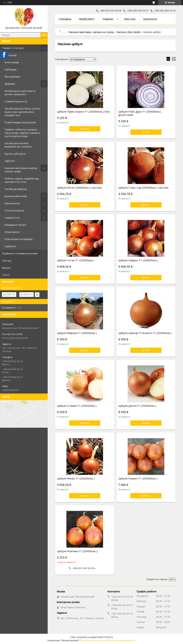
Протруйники (12, 77)
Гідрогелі (10, 161)
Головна (65, 19)
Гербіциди (11, 69)
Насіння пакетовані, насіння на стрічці (91, 32)
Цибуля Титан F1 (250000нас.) (76, 260)
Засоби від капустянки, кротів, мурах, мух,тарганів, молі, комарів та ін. (22, 112)
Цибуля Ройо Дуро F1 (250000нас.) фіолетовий (140, 113)
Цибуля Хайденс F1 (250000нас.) (138, 260)
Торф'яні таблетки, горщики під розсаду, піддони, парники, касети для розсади (22, 133)
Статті (6, 275)
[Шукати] (44, 35)
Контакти (150, 19)
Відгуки (6, 268)
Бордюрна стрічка (15, 225)
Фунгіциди (11, 55)
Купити (85, 129)
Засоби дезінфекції (16, 189)
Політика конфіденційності (122, 641)
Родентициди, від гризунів (20, 122)
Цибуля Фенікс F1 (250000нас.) (76, 479)
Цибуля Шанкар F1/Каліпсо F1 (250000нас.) (145, 333)
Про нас (7, 261)
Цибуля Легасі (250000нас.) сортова (79, 188)
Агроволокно (12, 203)
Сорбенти (10, 246)
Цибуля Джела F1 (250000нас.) (137, 406)
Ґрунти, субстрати (15, 154)
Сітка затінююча (14, 210)
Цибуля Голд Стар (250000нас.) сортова (143, 188)
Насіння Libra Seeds (128, 32)
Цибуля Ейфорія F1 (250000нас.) (77, 333)
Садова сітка (12, 218)
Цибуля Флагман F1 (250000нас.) (77, 551)
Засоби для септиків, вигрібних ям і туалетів (18, 145)
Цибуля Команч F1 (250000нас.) (138, 479)
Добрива (10, 84)
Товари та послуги (13, 48)
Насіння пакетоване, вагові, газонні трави (21, 170)
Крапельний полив (16, 196)
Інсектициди (12, 62)
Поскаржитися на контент (94, 641)
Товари (108, 19)
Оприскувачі (12, 232)
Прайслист (87, 19)
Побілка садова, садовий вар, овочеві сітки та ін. (22, 180)
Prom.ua (109, 637)
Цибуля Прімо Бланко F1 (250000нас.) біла (83, 112)
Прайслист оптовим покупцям (20, 253)
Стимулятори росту (16, 101)
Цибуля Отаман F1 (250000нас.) (77, 406)
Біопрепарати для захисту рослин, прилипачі (20, 93)
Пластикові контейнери (19, 239)
